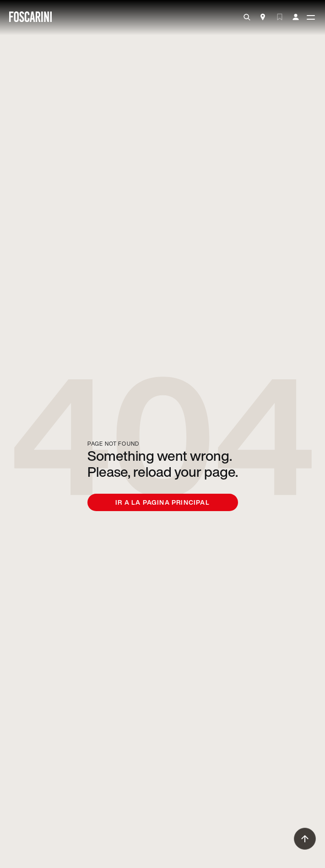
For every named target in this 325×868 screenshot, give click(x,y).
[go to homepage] (30, 18)
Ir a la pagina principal (162, 502)
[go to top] (305, 839)
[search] (247, 17)
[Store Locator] (263, 18)
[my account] (296, 17)
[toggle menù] (311, 18)
